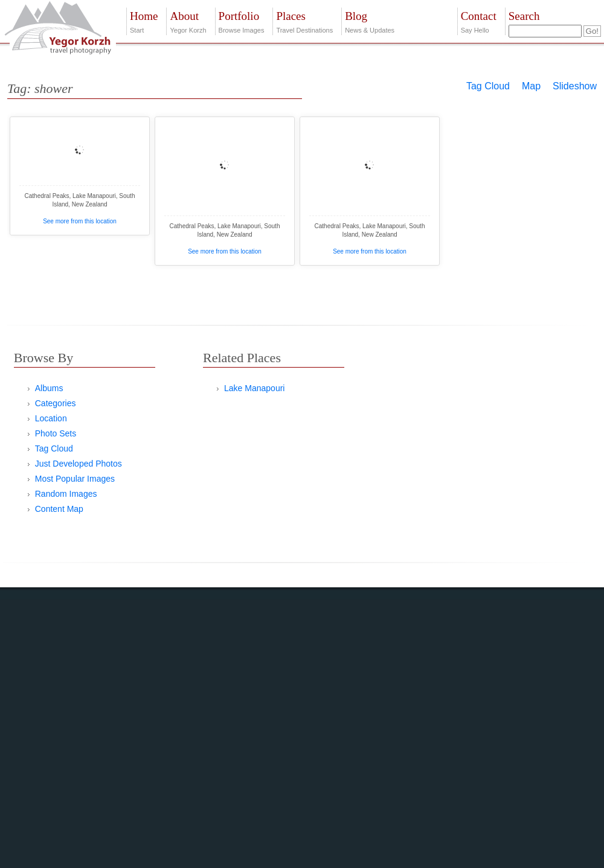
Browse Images (242, 21)
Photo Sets (56, 433)
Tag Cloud (488, 86)
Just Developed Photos (79, 464)
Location (51, 418)
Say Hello (479, 21)
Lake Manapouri (254, 388)
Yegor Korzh (188, 21)
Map (531, 86)
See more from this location (80, 221)
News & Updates (370, 21)
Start (144, 21)
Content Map (59, 509)
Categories (56, 403)
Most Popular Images (75, 479)
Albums (49, 388)
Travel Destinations (304, 21)
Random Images (66, 494)
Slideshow (575, 86)
